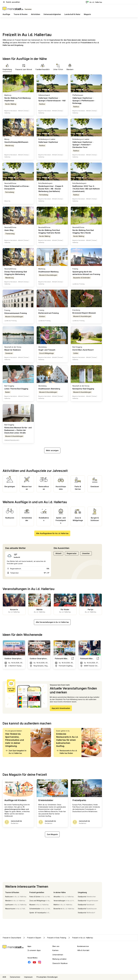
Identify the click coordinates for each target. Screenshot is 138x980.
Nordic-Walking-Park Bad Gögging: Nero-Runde (83, 231)
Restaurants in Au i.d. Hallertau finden (67, 752)
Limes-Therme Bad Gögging (16, 389)
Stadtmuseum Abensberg (49, 389)
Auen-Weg (9, 230)
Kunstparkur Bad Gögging (83, 389)
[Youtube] (34, 962)
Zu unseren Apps (34, 950)
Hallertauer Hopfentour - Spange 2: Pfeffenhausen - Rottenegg (84, 101)
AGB (4, 977)
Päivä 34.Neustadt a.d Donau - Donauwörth (17, 187)
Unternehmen (58, 955)
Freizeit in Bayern (32, 938)
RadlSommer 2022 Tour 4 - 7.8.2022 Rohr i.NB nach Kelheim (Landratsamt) (86, 189)
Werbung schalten (59, 959)
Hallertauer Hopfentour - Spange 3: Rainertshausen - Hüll (52, 99)
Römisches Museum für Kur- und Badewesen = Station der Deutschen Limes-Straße (18, 430)
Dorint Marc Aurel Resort (83, 350)
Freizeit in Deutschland (12, 938)
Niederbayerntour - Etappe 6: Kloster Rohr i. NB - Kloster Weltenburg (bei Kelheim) (51, 189)
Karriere (55, 950)
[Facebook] (29, 962)
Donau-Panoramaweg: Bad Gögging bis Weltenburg (16, 273)
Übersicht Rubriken (60, 963)
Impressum (28, 977)
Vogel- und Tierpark (47, 350)
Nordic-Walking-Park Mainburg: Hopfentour (18, 99)
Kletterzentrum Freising (48, 313)
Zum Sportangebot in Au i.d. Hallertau (16, 752)
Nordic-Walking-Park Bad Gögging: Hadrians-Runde (49, 231)
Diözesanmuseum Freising (16, 313)
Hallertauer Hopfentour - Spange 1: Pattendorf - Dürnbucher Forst (83, 145)
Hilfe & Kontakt (83, 950)
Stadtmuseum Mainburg (48, 272)
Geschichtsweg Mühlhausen (16, 142)
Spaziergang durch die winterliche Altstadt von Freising (86, 273)
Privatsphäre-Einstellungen (47, 977)
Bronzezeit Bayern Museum (84, 313)
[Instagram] (40, 962)
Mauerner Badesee (13, 350)
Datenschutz (15, 977)
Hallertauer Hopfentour (48, 142)
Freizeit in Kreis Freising (54, 938)
